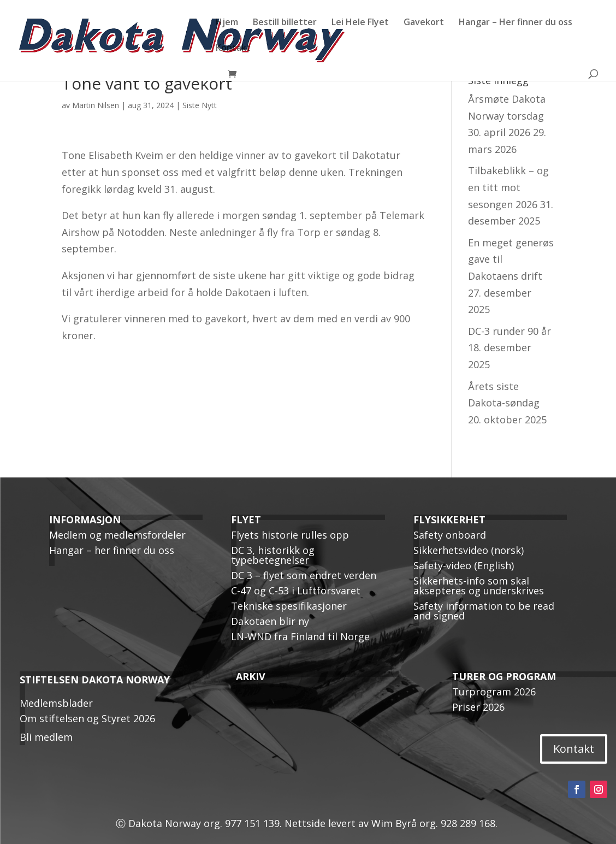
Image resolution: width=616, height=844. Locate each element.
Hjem (227, 23)
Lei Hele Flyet (360, 23)
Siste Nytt (200, 105)
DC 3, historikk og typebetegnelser (273, 555)
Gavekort (424, 23)
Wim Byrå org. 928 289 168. (436, 823)
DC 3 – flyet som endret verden (304, 575)
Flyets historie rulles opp (290, 535)
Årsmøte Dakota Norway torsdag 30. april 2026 (507, 116)
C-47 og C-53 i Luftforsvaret (296, 591)
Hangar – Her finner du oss (516, 23)
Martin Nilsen (96, 105)
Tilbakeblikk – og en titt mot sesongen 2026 (508, 187)
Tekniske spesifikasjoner (289, 606)
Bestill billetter (285, 23)
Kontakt (233, 49)
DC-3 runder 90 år (510, 331)
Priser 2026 (478, 707)
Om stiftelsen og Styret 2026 (87, 718)
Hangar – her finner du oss (112, 550)
